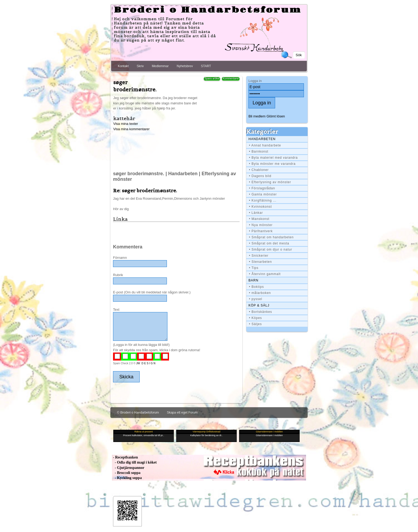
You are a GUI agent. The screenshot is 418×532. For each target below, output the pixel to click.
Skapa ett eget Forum (182, 412)
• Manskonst (259, 219)
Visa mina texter (126, 124)
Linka (120, 219)
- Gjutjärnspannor (128, 468)
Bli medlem (257, 116)
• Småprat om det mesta (269, 243)
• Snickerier (259, 256)
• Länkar (256, 213)
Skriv (140, 66)
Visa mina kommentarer (132, 129)
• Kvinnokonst (260, 207)
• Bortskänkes (261, 312)
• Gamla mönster (263, 194)
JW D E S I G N (146, 363)
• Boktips (256, 287)
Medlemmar (160, 66)
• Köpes (256, 318)
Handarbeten (262, 139)
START (206, 66)
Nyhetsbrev (185, 66)
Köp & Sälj (259, 305)
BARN (253, 280)
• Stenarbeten (260, 262)
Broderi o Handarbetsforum (208, 10)
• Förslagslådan (262, 188)
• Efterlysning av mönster (270, 182)
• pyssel (256, 299)
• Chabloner (259, 170)
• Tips (254, 268)
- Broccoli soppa (126, 473)
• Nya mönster (261, 225)
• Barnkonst (259, 152)
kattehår (124, 118)
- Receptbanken (125, 457)
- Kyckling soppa (127, 478)
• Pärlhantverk (261, 231)
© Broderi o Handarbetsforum (138, 412)
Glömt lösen (276, 116)
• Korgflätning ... (263, 200)
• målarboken (260, 293)
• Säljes (255, 324)
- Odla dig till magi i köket (134, 462)
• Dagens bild (260, 176)
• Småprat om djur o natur (271, 249)
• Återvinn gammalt (265, 274)
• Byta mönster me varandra (272, 164)
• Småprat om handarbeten (271, 237)
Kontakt (123, 66)
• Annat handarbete (265, 145)
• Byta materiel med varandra (273, 158)
